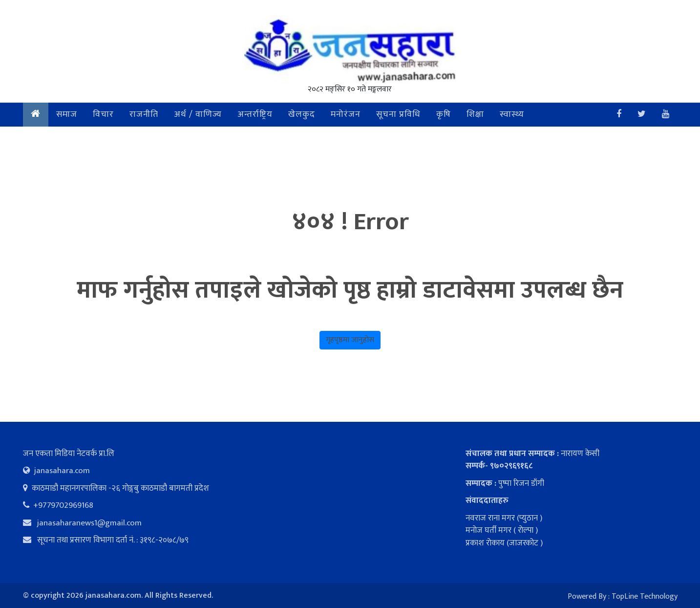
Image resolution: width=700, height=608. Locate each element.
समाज (67, 114)
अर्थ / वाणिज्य (198, 114)
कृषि (444, 114)
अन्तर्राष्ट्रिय (255, 114)
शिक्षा (475, 114)
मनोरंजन (346, 114)
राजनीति (144, 114)
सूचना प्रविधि (398, 114)
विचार (103, 114)
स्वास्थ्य (512, 114)
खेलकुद (302, 114)
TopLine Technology (645, 597)
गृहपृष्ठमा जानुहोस (350, 340)
